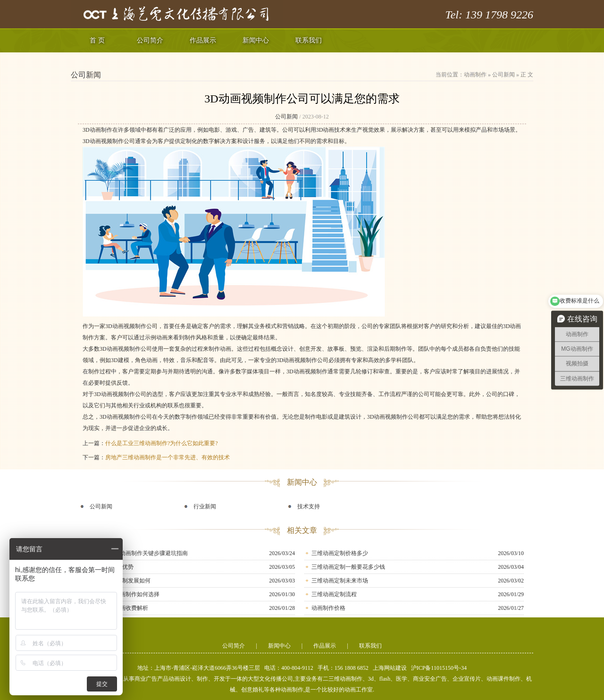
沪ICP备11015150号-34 (439, 668)
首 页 (97, 40)
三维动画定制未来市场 (340, 581)
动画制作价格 (328, 608)
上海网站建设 (390, 668)
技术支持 (309, 506)
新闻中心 (256, 40)
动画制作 (475, 75)
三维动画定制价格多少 (340, 553)
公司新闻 (503, 75)
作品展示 (203, 40)
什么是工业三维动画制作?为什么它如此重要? (162, 443)
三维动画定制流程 (334, 594)
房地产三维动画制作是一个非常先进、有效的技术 (168, 457)
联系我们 (309, 40)
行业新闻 (205, 506)
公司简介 (150, 40)
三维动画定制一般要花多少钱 (348, 567)
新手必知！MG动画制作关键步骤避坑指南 (135, 553)
